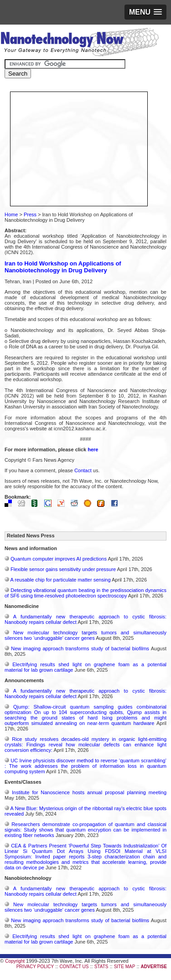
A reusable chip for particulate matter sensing (60, 580)
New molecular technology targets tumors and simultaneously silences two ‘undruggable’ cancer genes (85, 635)
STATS (101, 967)
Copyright (15, 961)
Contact (83, 470)
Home (11, 214)
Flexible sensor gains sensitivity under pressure (63, 569)
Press (30, 214)
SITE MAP (125, 967)
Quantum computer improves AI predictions (59, 559)
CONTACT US (74, 967)
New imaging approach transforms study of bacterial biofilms (80, 648)
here (93, 449)
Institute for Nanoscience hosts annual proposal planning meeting (89, 792)
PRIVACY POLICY (35, 967)
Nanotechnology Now (80, 43)
